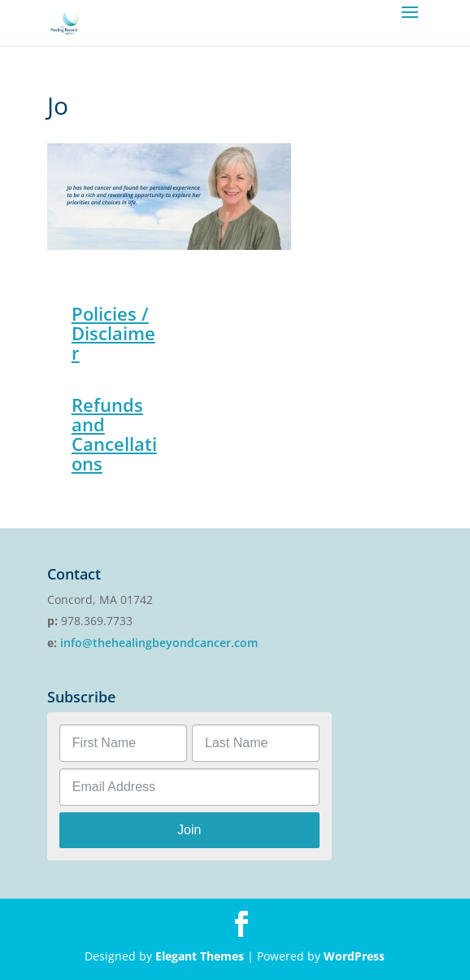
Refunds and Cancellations (114, 434)
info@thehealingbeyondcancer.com (159, 643)
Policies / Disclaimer (113, 333)
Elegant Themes (200, 956)
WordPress (354, 956)
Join (189, 830)
